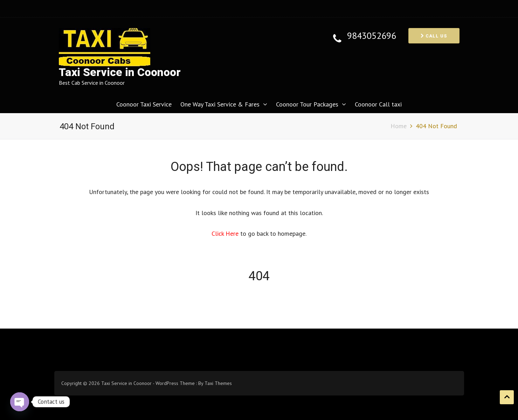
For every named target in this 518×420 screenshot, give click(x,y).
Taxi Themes (218, 383)
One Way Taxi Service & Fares (220, 104)
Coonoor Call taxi (378, 104)
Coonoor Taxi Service (144, 104)
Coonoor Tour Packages (307, 104)
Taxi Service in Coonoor (120, 72)
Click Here (226, 233)
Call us (434, 36)
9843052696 (372, 36)
